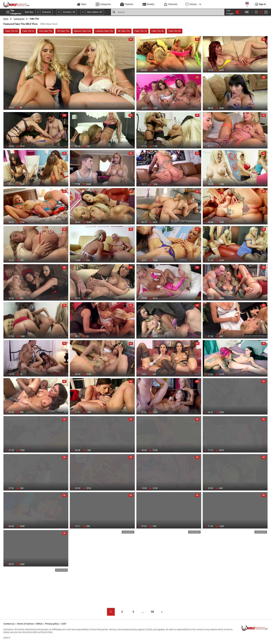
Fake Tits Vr (28, 31)
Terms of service (25, 624)
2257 (64, 624)
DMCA (39, 624)
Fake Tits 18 (141, 31)
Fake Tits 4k (158, 31)
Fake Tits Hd (11, 31)
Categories (19, 19)
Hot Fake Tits (46, 31)
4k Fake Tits (124, 31)
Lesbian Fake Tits (104, 31)
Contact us (9, 624)
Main (6, 19)
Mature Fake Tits (83, 31)
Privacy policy (52, 624)
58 (152, 612)
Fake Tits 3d (175, 31)
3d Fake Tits (63, 31)
